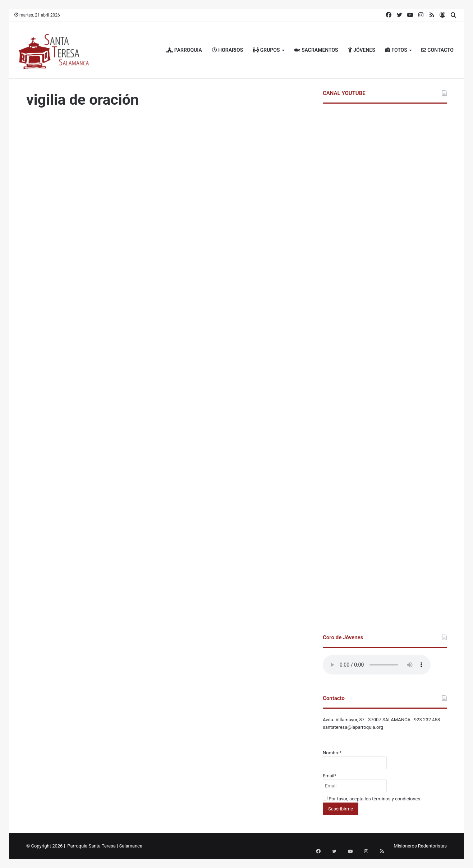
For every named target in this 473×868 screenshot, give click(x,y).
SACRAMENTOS (316, 50)
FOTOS (396, 50)
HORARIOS (228, 50)
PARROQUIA (184, 50)
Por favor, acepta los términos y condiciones (371, 799)
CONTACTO (437, 50)
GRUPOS (266, 50)
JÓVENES (362, 50)
